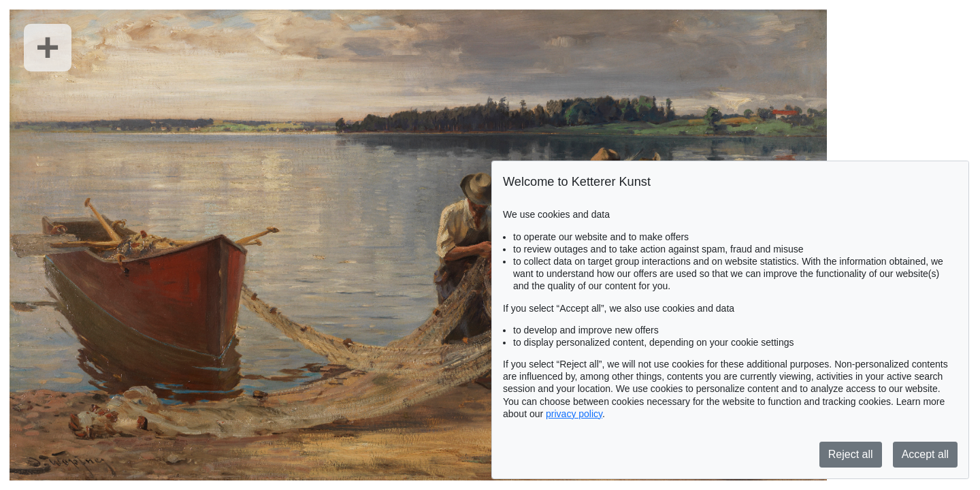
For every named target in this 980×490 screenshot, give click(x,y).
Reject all (851, 454)
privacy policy (574, 414)
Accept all (925, 454)
